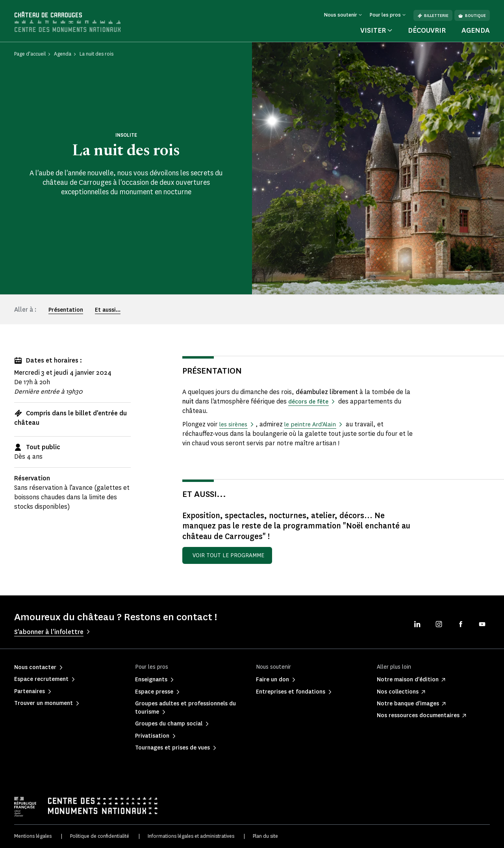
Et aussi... (108, 310)
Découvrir (427, 30)
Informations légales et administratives (191, 836)
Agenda (476, 30)
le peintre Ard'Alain (315, 424)
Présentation (66, 310)
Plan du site (265, 836)
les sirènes (235, 424)
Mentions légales (33, 836)
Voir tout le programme (228, 555)
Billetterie (433, 16)
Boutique (472, 16)
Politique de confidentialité (100, 836)
